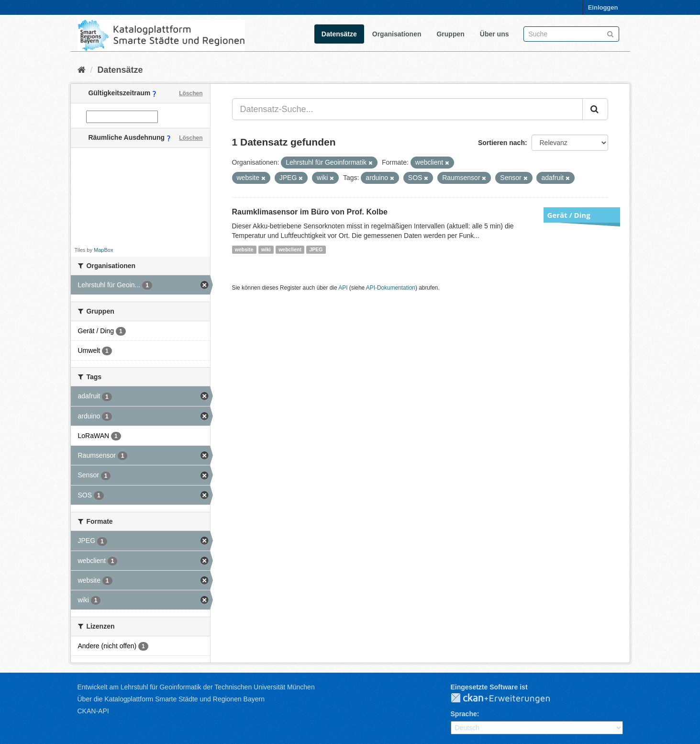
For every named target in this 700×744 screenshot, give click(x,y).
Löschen (191, 93)
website (244, 249)
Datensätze (339, 34)
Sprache (464, 714)
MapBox (103, 250)
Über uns (494, 34)
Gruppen (450, 34)
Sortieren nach (501, 143)
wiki (266, 249)
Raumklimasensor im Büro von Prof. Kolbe (310, 212)
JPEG (316, 249)
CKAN (508, 699)
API (343, 288)
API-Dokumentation (391, 288)
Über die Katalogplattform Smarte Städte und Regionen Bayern (171, 699)
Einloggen (603, 7)
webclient (290, 249)
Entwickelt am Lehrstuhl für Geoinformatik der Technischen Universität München (196, 687)
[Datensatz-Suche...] (407, 109)
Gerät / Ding (569, 215)
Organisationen (397, 34)
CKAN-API (93, 711)
